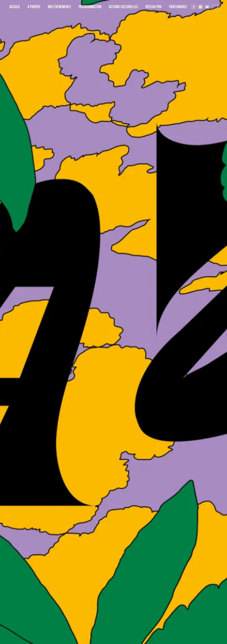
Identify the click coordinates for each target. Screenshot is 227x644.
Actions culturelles (123, 7)
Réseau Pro (154, 7)
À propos (34, 7)
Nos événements (59, 7)
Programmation (90, 7)
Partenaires (178, 7)
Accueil (15, 7)
